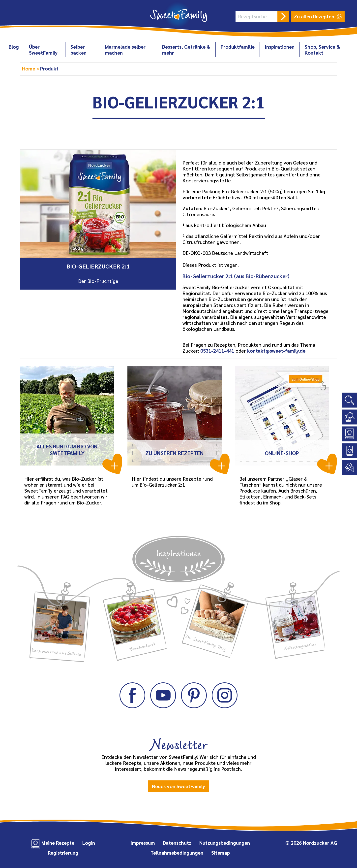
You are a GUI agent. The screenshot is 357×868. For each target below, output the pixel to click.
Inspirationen (280, 47)
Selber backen (78, 50)
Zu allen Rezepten (318, 16)
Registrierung (63, 853)
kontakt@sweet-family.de (276, 351)
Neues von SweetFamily (178, 786)
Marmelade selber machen (125, 50)
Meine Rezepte (58, 843)
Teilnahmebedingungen (177, 853)
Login (89, 843)
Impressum (143, 843)
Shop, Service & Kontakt (322, 50)
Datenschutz (177, 843)
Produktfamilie (238, 47)
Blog (14, 47)
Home (29, 68)
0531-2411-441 (217, 351)
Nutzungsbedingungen (225, 843)
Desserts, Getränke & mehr (186, 50)
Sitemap (221, 853)
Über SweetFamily (43, 50)
